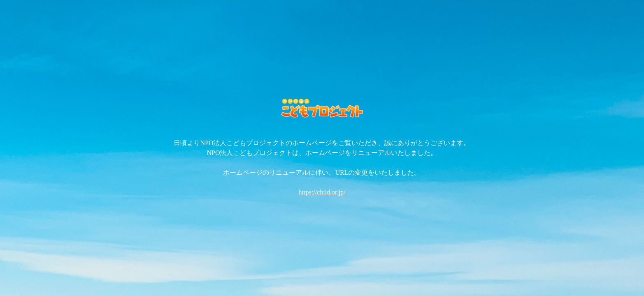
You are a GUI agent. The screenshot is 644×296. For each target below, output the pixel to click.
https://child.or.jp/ (322, 192)
